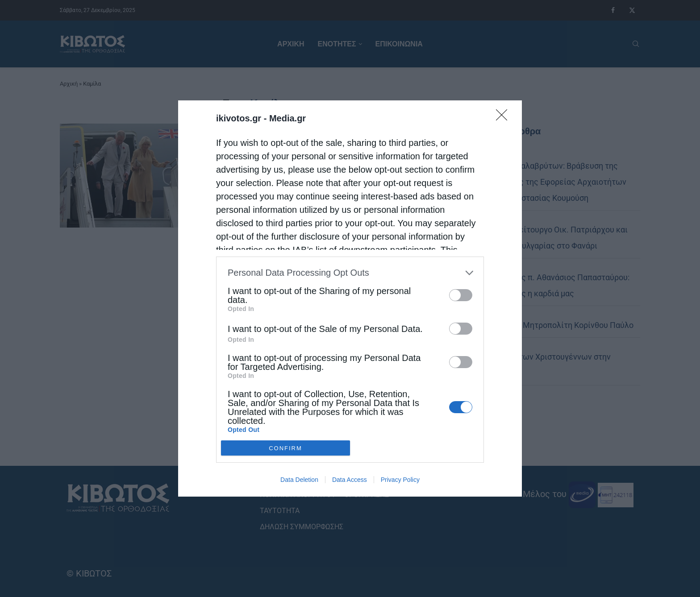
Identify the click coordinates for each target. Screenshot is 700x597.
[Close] (504, 118)
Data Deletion (299, 480)
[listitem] (350, 273)
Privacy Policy (400, 480)
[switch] (461, 295)
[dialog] (350, 298)
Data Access (350, 480)
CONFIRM (285, 448)
